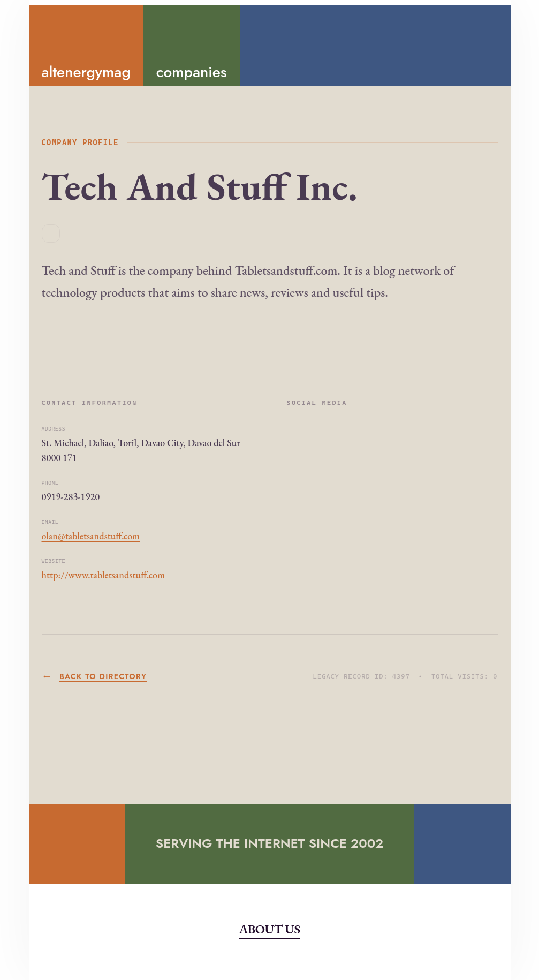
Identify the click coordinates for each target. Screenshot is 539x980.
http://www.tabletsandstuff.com (104, 575)
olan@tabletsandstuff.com (91, 536)
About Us (269, 929)
